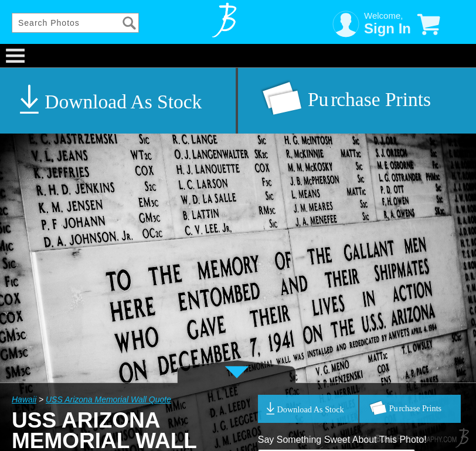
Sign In (387, 28)
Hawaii (24, 399)
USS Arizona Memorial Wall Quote (108, 399)
